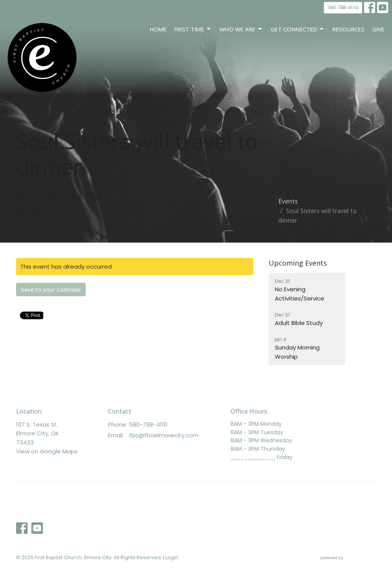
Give (378, 29)
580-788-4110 (343, 7)
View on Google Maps (47, 451)
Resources (348, 29)
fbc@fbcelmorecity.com (164, 435)
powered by (348, 558)
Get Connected (298, 29)
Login (172, 557)
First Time (193, 29)
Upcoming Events (298, 263)
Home (158, 29)
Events (288, 201)
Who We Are (241, 29)
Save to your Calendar (51, 289)
